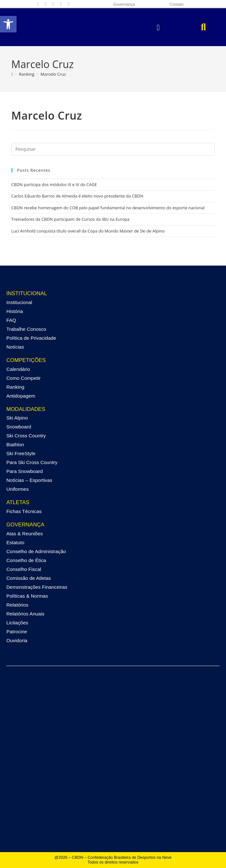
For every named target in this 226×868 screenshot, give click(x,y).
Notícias (15, 347)
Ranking (15, 387)
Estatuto (15, 542)
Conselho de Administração (36, 551)
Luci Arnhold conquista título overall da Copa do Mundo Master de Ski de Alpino (88, 231)
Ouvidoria (17, 640)
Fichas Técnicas (24, 511)
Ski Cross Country (26, 436)
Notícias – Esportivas (29, 480)
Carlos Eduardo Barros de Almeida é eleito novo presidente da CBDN (77, 196)
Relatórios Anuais (25, 614)
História (15, 311)
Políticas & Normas (27, 596)
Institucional (19, 302)
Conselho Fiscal (24, 569)
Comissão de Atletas (29, 578)
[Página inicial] (12, 74)
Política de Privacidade (31, 338)
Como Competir (24, 378)
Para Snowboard (25, 471)
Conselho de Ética (26, 560)
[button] (8, 24)
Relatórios (17, 605)
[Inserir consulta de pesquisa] (113, 149)
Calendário (18, 369)
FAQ (11, 320)
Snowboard (19, 427)
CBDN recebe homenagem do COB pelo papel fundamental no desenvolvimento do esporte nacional (108, 208)
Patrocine (17, 632)
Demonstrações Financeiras (37, 587)
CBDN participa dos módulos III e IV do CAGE (54, 184)
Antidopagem (21, 396)
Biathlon (15, 444)
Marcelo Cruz (53, 74)
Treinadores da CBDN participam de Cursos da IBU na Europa (71, 219)
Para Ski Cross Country (32, 462)
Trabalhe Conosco (26, 329)
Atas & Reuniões (25, 534)
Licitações (17, 623)
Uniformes (17, 489)
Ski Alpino (17, 418)
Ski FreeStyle (21, 453)
